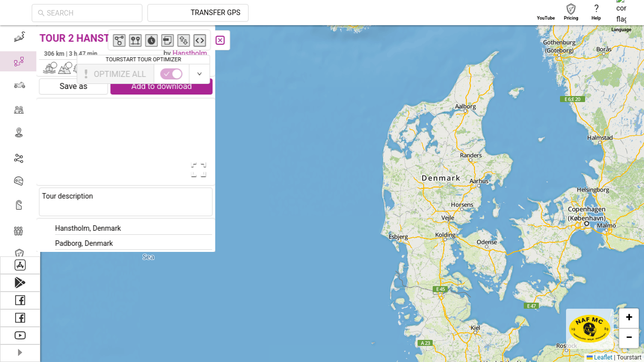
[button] (405, 97)
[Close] (224, 40)
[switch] (600, 74)
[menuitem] (20, 37)
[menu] (20, 141)
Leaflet (599, 357)
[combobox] (182, 13)
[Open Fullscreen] (200, 169)
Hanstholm (193, 53)
